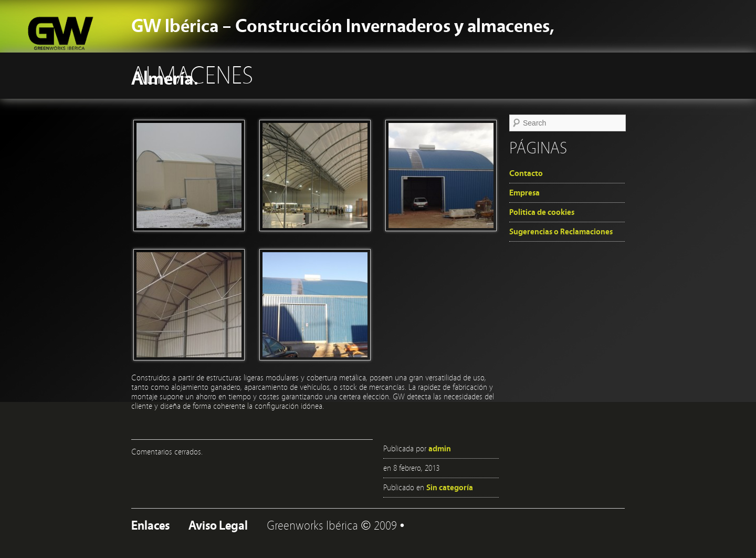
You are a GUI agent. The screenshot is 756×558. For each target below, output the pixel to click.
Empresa (524, 193)
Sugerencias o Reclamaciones (561, 232)
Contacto (526, 173)
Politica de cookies (542, 212)
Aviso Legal (218, 526)
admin (440, 449)
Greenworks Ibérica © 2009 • (335, 526)
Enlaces (150, 526)
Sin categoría (450, 488)
